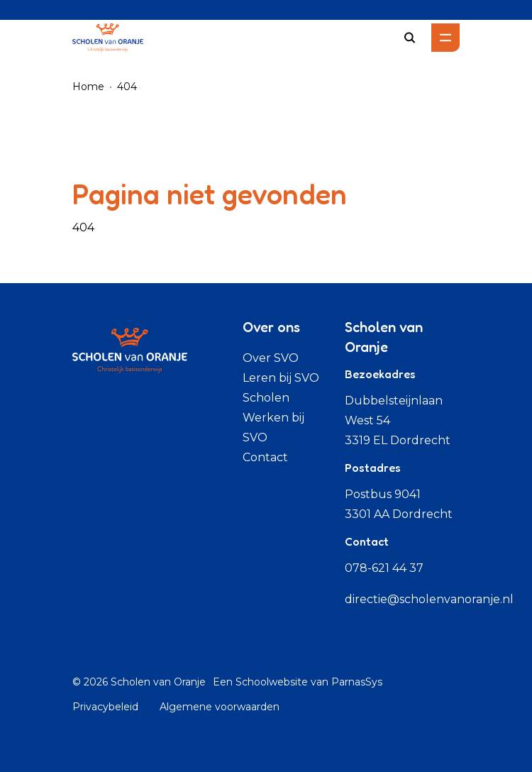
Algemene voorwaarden (220, 707)
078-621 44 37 (384, 568)
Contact (265, 457)
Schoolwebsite (272, 682)
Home (88, 87)
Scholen (266, 398)
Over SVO (271, 358)
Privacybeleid (105, 707)
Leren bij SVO (281, 378)
